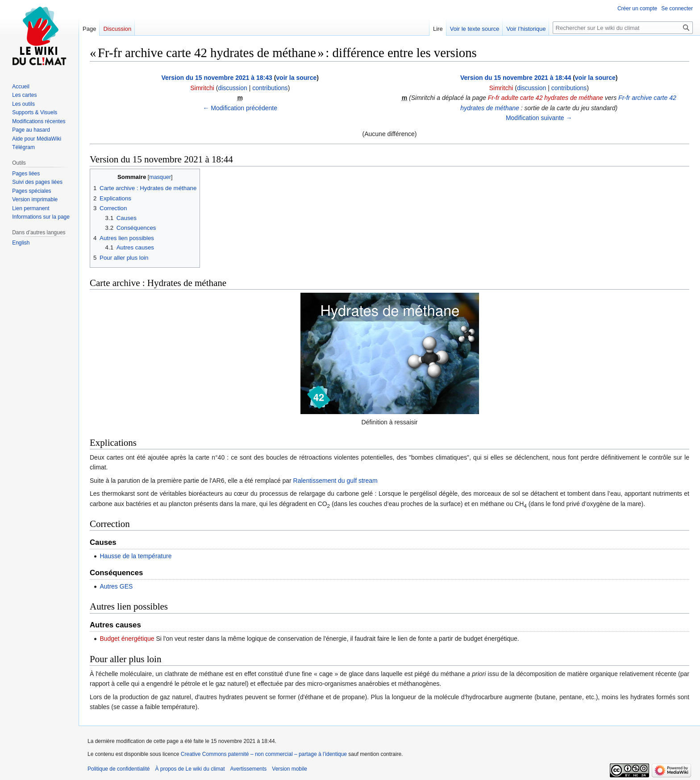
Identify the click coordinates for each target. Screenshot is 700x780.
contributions (270, 88)
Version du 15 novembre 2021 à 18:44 (516, 78)
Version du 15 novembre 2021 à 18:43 (217, 78)
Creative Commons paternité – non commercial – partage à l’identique (264, 754)
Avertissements (249, 769)
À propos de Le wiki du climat (190, 769)
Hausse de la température (135, 556)
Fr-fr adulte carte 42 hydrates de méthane (546, 98)
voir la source (296, 78)
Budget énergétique (127, 639)
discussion (232, 88)
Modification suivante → (539, 118)
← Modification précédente (240, 108)
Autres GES (116, 586)
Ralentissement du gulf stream (335, 481)
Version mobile (290, 769)
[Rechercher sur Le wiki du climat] (623, 28)
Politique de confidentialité (119, 769)
